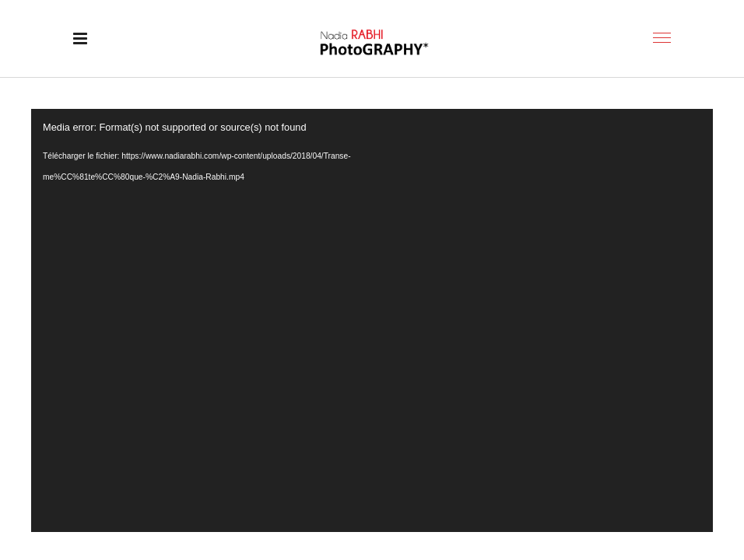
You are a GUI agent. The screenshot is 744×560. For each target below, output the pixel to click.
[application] (372, 320)
